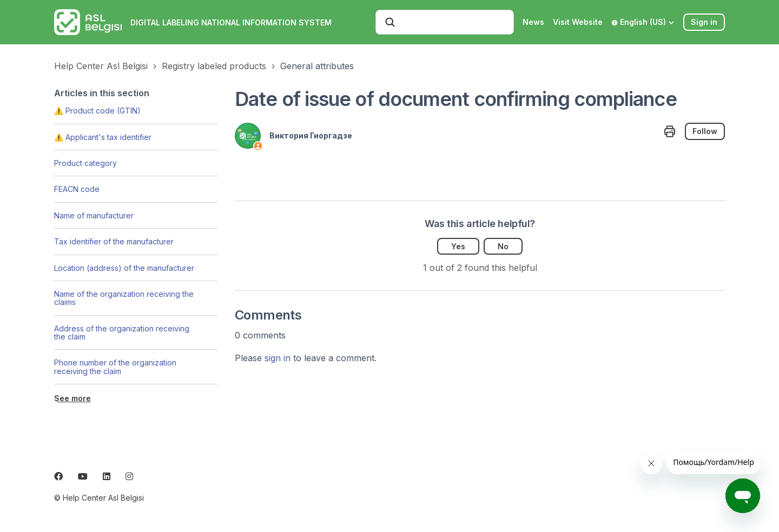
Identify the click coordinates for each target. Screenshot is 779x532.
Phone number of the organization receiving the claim (115, 367)
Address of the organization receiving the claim (122, 332)
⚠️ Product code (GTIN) (97, 111)
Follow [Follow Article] (705, 131)
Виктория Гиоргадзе (311, 135)
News (533, 22)
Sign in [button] (704, 22)
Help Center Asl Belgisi (101, 66)
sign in (278, 358)
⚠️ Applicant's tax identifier (103, 137)
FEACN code (77, 189)
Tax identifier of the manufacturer (114, 241)
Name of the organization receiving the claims (124, 298)
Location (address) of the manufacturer (124, 268)
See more (72, 398)
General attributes (317, 66)
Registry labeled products (214, 66)
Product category (85, 163)
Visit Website (578, 22)
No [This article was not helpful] (503, 246)
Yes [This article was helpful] (458, 246)
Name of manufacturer (94, 215)
